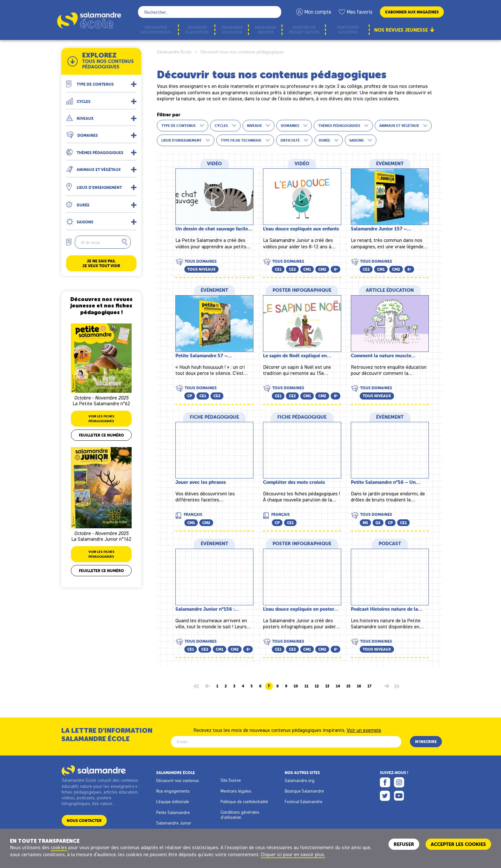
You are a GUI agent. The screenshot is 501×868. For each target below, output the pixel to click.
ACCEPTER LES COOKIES (458, 844)
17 (370, 686)
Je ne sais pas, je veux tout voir (101, 263)
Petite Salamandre (173, 812)
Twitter (385, 796)
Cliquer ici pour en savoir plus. (293, 854)
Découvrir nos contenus (178, 780)
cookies (59, 847)
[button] (101, 82)
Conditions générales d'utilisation (240, 815)
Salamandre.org (300, 780)
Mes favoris (360, 12)
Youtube (399, 796)
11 (306, 686)
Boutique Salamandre (304, 791)
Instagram (399, 782)
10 (296, 686)
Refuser (404, 844)
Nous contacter (84, 821)
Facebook (385, 782)
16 (359, 686)
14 (338, 686)
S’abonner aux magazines (412, 12)
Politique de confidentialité (244, 802)
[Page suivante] (387, 686)
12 (317, 686)
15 (348, 686)
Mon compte (318, 12)
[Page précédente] (208, 686)
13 (327, 686)
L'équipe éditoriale (173, 802)
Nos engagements (173, 791)
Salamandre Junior (174, 823)
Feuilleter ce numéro (101, 435)
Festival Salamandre (304, 802)
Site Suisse (231, 780)
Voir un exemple (364, 730)
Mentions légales (236, 791)
